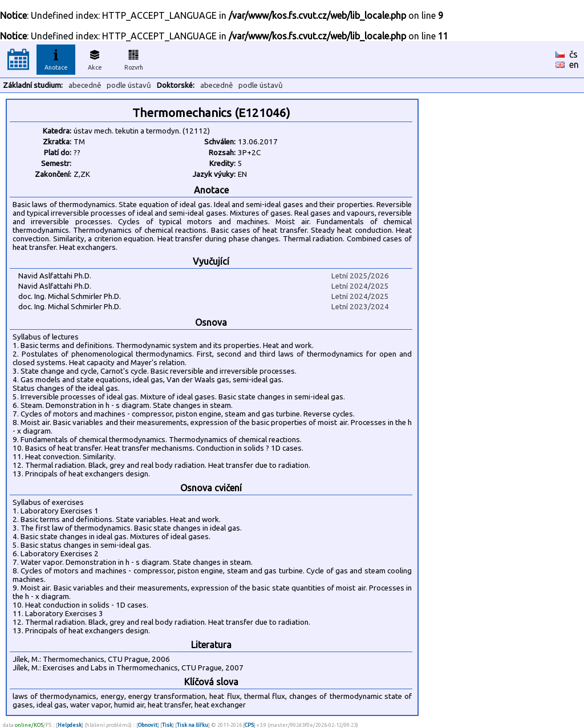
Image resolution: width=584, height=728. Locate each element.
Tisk (167, 725)
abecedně (85, 85)
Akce (95, 58)
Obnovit (148, 725)
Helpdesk (70, 725)
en (574, 64)
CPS (249, 725)
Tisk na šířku (192, 725)
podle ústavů (129, 85)
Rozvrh (134, 58)
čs (573, 54)
